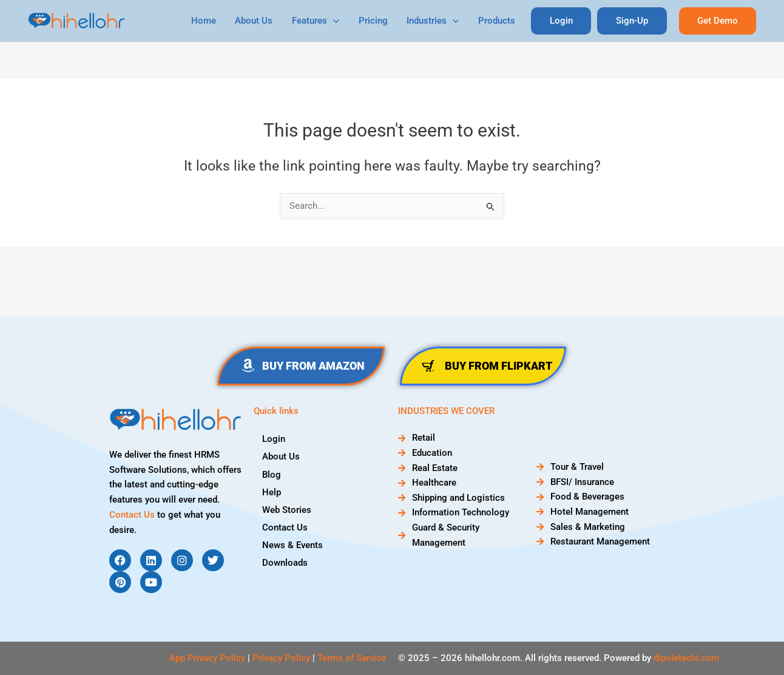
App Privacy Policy (207, 658)
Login (274, 439)
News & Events (293, 544)
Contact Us (132, 515)
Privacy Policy (281, 658)
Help (272, 492)
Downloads (286, 562)
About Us (260, 21)
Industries (436, 21)
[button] (718, 21)
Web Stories (287, 509)
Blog (272, 474)
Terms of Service (352, 658)
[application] (339, 21)
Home (211, 21)
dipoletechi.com (686, 658)
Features (321, 21)
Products (499, 21)
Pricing (377, 21)
